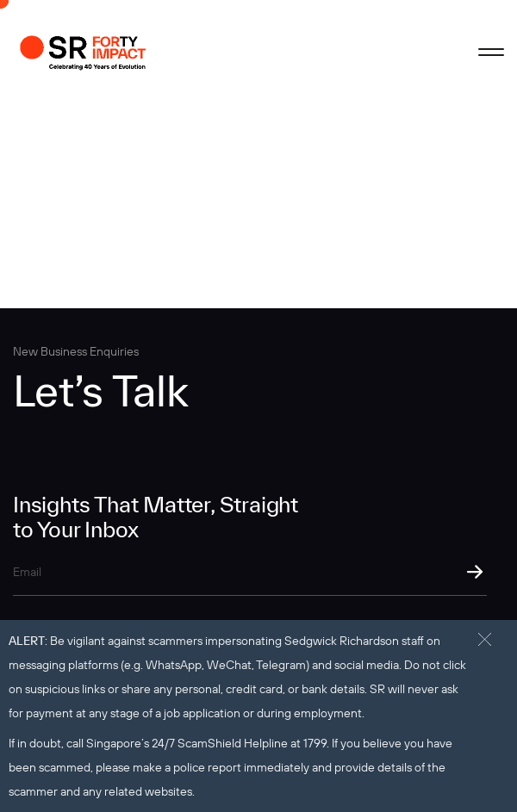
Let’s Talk (101, 391)
